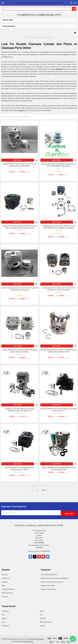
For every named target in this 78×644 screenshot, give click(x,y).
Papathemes (29, 640)
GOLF (4, 621)
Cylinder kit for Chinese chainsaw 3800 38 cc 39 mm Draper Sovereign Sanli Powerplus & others (20, 227)
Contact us (6, 577)
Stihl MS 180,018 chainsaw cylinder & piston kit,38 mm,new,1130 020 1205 (59, 469)
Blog (3, 585)
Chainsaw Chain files (48, 585)
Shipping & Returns (8, 588)
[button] (75, 33)
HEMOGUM (5, 625)
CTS (41, 614)
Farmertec (5, 610)
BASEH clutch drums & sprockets (52, 581)
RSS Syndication (7, 592)
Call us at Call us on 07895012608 (39, 550)
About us (5, 574)
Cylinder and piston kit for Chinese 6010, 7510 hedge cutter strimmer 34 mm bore (20, 351)
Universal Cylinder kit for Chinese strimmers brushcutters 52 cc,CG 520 (20, 469)
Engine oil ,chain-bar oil (49, 588)
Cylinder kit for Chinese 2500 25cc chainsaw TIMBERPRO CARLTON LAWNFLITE (19, 410)
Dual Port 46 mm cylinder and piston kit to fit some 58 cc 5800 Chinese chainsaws (20, 289)
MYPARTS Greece (46, 621)
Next (45, 490)
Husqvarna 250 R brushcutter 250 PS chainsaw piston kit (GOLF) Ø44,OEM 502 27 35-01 (59, 351)
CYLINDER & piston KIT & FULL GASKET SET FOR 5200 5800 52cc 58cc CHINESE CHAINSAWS (58, 227)
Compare (36, 160)
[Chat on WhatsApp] (72, 638)
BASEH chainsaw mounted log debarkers (55, 577)
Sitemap (5, 595)
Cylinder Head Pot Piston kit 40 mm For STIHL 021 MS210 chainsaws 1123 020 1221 (19, 165)
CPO (3, 614)
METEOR (43, 617)
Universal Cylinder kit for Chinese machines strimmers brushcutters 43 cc (59, 410)
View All (42, 625)
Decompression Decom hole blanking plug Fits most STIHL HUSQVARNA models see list (59, 165)
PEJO (42, 610)
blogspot (5, 581)
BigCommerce (39, 638)
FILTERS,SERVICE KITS (49, 574)
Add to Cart (18, 160)
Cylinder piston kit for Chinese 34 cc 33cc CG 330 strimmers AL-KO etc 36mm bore (59, 289)
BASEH (4, 617)
